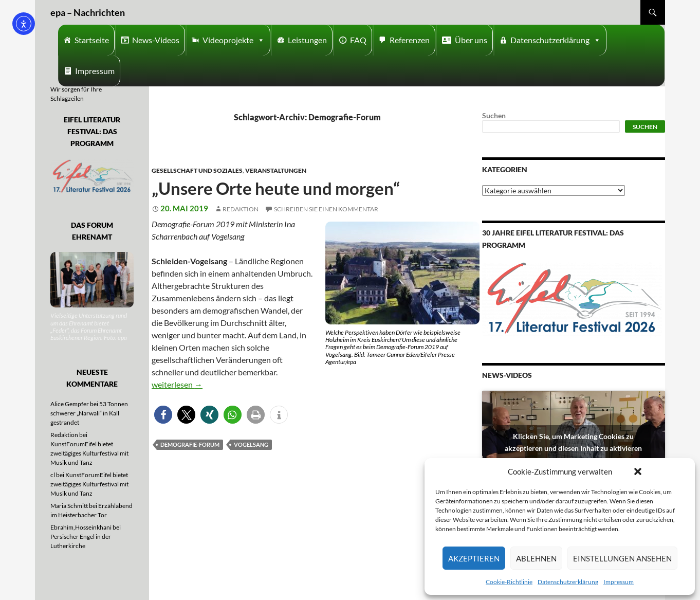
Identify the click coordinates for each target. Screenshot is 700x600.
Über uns (471, 40)
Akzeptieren (474, 558)
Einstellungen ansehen (622, 558)
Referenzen (410, 40)
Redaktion (241, 209)
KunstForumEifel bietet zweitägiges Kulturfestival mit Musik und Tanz (89, 453)
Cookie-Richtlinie (509, 582)
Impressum (619, 582)
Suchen (494, 115)
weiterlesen (177, 384)
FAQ (358, 40)
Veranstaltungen (276, 170)
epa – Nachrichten (88, 12)
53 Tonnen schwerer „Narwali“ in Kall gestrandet (89, 413)
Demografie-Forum (190, 444)
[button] (638, 471)
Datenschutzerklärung (568, 582)
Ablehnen (536, 558)
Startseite (92, 40)
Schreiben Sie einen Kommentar (326, 209)
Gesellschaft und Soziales (197, 170)
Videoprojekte (234, 40)
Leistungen (307, 40)
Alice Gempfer (70, 404)
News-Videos (156, 40)
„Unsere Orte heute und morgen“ (276, 188)
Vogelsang (251, 444)
